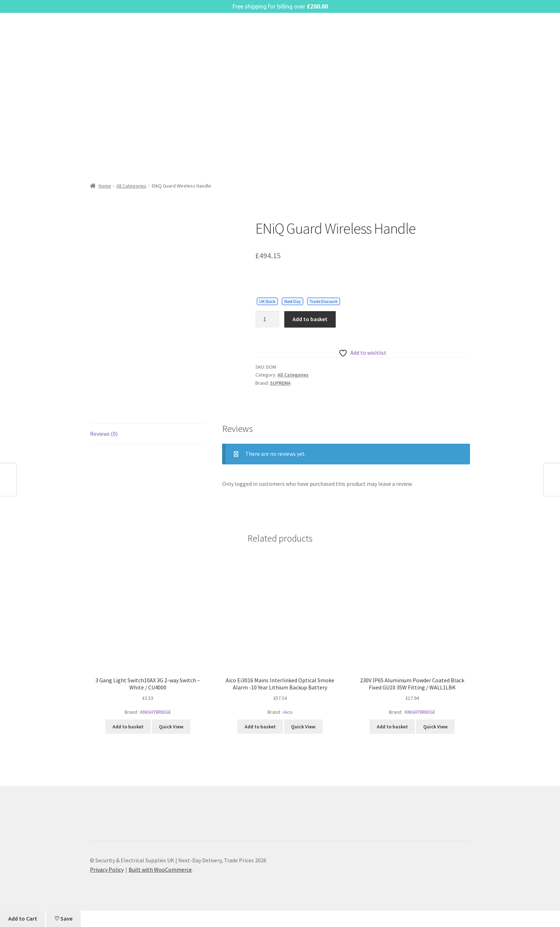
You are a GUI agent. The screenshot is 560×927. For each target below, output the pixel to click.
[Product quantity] (267, 319)
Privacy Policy (107, 869)
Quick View (171, 727)
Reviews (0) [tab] (104, 434)
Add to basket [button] (128, 727)
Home (105, 186)
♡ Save (63, 918)
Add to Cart (23, 918)
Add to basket (310, 319)
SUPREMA (280, 383)
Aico (288, 712)
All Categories (131, 186)
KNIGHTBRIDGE (156, 712)
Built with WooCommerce (160, 869)
